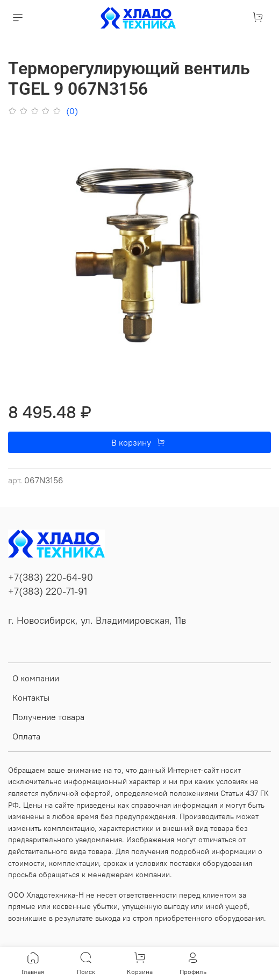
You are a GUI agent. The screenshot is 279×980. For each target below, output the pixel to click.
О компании (36, 678)
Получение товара (48, 717)
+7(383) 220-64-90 (51, 577)
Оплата (26, 736)
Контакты (31, 697)
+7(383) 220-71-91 (48, 591)
